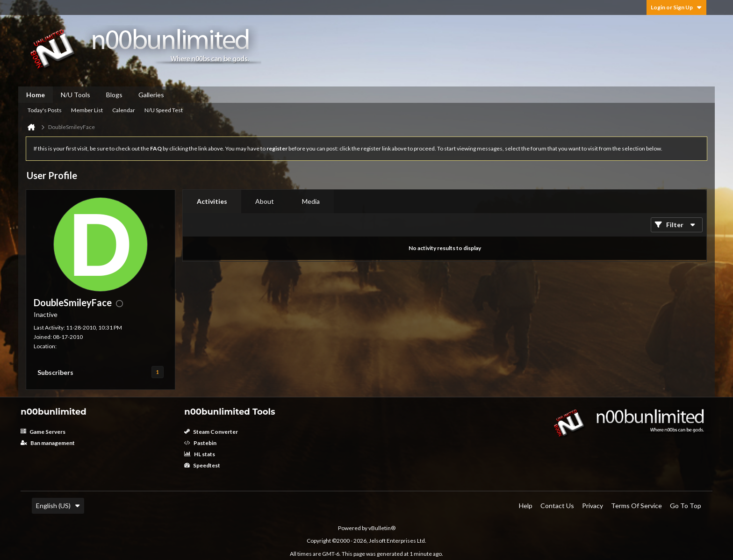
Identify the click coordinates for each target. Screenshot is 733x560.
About (265, 201)
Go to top (686, 506)
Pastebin (200, 443)
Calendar (124, 110)
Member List (87, 110)
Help (526, 506)
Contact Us (557, 506)
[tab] (212, 201)
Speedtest (202, 465)
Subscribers (55, 372)
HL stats (200, 454)
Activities (212, 201)
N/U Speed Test (164, 110)
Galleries (151, 95)
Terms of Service (636, 506)
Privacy (593, 506)
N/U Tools (75, 95)
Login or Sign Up (676, 7)
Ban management (48, 443)
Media (311, 201)
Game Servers (43, 432)
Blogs (114, 95)
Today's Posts (45, 110)
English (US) (58, 506)
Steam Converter (211, 432)
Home (36, 95)
